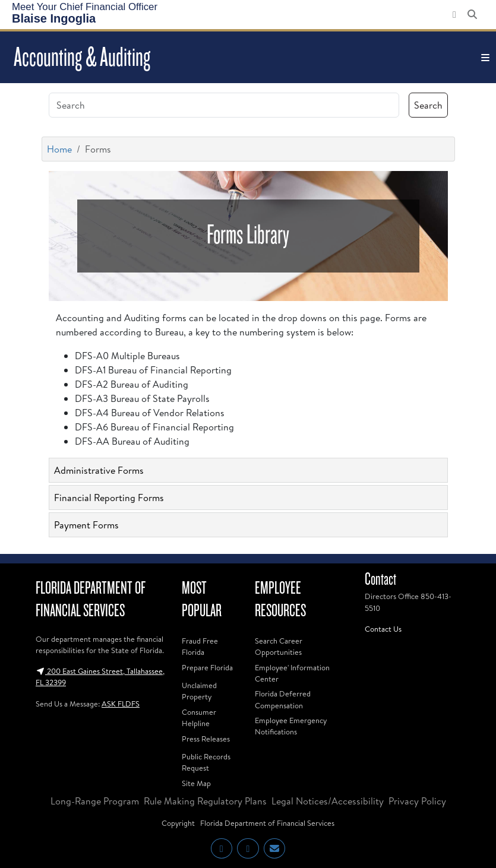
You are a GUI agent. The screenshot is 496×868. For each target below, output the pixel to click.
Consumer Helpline (199, 717)
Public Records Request (206, 762)
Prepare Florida (207, 667)
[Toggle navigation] (485, 58)
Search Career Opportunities (279, 646)
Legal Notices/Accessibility (328, 801)
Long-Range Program (95, 801)
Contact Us (383, 629)
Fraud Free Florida (200, 646)
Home (59, 149)
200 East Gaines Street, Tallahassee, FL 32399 (100, 677)
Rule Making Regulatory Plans (205, 801)
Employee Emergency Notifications (291, 726)
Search (428, 105)
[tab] (248, 470)
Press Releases (206, 739)
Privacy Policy (417, 801)
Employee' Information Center (292, 673)
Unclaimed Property (199, 691)
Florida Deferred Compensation (283, 699)
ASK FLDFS (121, 704)
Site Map (196, 783)
